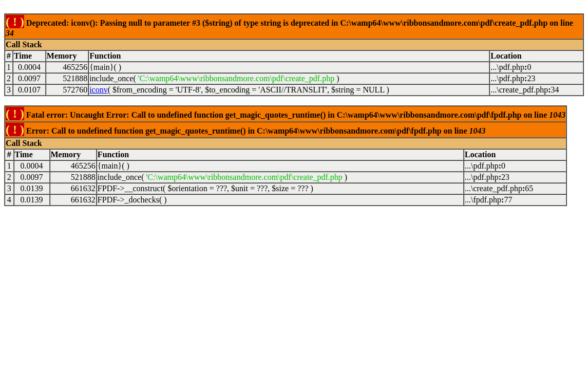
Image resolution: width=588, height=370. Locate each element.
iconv (99, 90)
